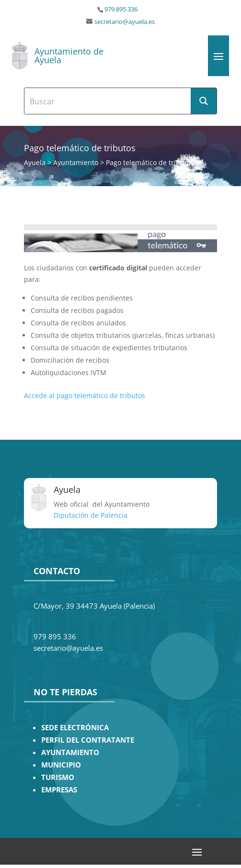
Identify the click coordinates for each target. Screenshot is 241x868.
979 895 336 (121, 9)
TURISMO (58, 777)
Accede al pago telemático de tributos (85, 395)
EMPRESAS (59, 790)
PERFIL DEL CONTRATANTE (88, 740)
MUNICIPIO (61, 765)
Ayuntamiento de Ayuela (69, 56)
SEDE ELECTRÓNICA (75, 728)
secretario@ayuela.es (125, 22)
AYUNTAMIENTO (70, 752)
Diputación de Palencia (91, 515)
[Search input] (108, 101)
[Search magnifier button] (204, 101)
